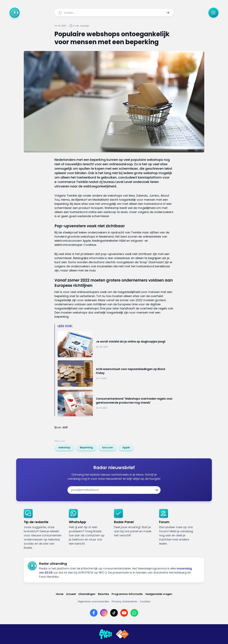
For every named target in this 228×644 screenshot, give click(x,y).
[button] (168, 13)
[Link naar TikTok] (114, 613)
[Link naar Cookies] (145, 602)
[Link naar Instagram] (104, 613)
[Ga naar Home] (15, 13)
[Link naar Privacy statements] (124, 602)
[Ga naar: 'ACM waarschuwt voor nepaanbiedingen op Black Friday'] (116, 374)
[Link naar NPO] (122, 634)
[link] (64, 448)
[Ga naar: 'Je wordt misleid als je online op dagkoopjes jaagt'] (116, 344)
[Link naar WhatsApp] (134, 613)
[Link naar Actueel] (71, 594)
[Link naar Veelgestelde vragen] (159, 594)
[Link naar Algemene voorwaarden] (93, 602)
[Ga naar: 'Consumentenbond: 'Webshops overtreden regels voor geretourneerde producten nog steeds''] (116, 403)
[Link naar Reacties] (103, 594)
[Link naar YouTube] (124, 613)
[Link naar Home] (60, 594)
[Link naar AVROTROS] (106, 634)
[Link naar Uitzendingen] (87, 594)
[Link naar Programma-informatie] (127, 594)
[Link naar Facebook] (94, 613)
